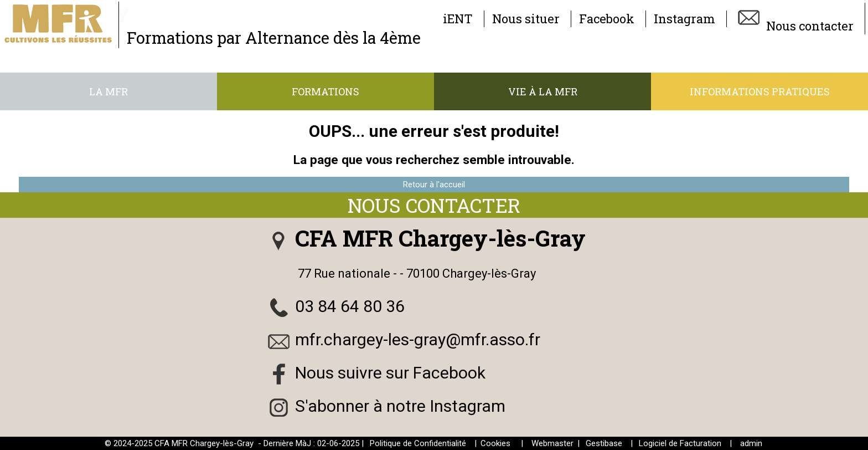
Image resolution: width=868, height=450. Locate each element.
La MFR (108, 91)
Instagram (684, 19)
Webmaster (552, 443)
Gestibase (604, 443)
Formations (325, 91)
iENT (458, 19)
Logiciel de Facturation (680, 443)
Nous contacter (794, 18)
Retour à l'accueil (434, 185)
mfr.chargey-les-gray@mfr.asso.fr (418, 339)
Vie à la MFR (543, 91)
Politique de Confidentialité (418, 443)
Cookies (495, 443)
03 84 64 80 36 (350, 306)
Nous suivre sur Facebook (390, 373)
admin (751, 443)
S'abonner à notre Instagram (400, 406)
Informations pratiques (760, 91)
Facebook (607, 19)
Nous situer (526, 19)
